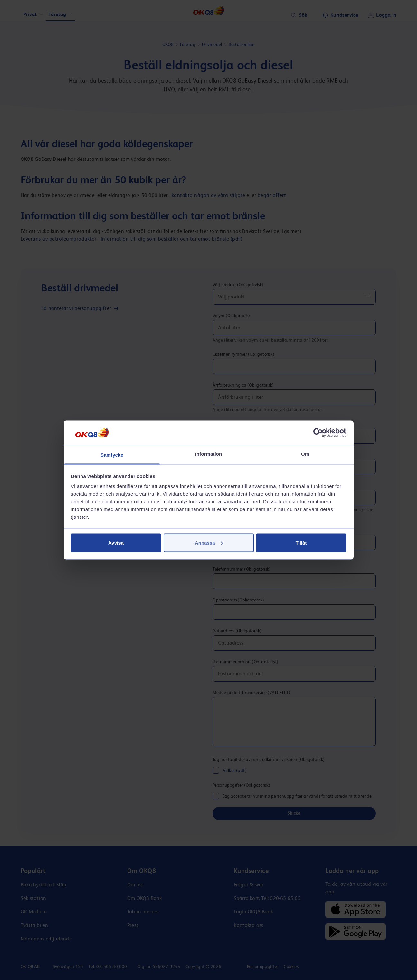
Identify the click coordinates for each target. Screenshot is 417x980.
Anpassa (209, 542)
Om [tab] (305, 454)
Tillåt (301, 542)
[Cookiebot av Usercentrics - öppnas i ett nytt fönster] (318, 433)
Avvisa (116, 542)
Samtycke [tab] (112, 455)
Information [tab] (209, 454)
